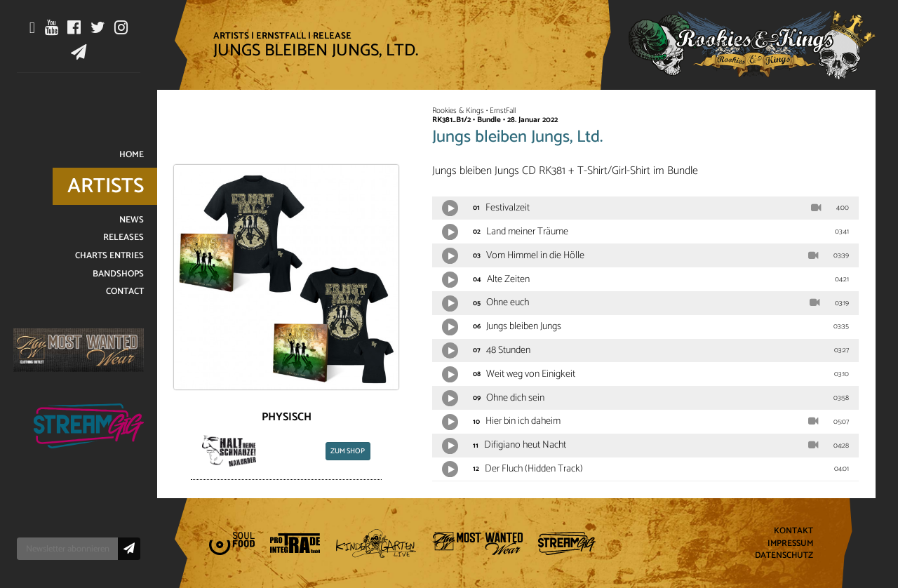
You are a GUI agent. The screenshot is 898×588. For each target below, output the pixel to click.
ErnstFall (281, 36)
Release (332, 36)
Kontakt (793, 531)
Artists (231, 36)
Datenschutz (784, 556)
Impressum (790, 543)
